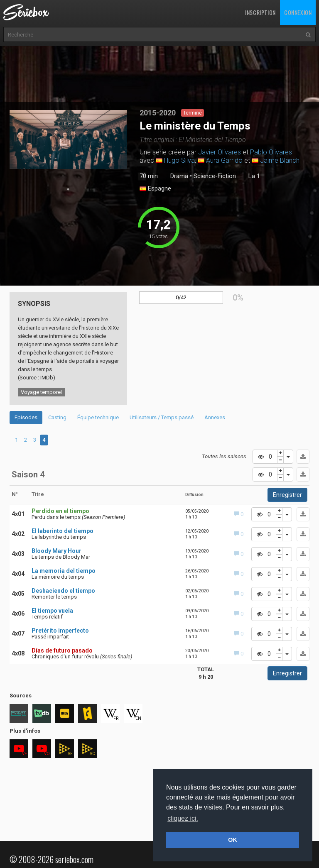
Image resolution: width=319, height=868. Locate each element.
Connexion (298, 12)
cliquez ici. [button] (183, 818)
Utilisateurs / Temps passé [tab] (162, 417)
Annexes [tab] (215, 417)
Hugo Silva (179, 160)
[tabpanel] (69, 139)
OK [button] (233, 840)
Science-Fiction (215, 176)
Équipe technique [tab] (98, 417)
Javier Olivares (220, 152)
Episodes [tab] (26, 417)
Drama (179, 176)
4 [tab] (44, 440)
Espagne (155, 189)
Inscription (260, 12)
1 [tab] (68, 189)
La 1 (254, 176)
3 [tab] (35, 440)
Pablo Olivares (271, 152)
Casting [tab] (57, 417)
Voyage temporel (41, 392)
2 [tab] (26, 440)
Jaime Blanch (280, 160)
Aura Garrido (224, 160)
